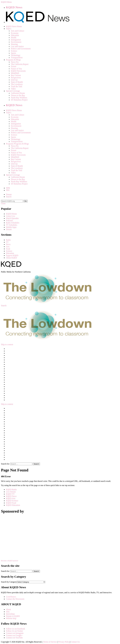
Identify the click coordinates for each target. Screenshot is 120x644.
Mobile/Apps (11, 227)
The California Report (20, 64)
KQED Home (11, 214)
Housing (14, 44)
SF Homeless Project (19, 100)
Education (15, 35)
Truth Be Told (16, 86)
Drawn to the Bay (18, 95)
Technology (16, 55)
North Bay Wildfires (19, 98)
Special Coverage (13, 91)
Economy (15, 33)
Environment (16, 42)
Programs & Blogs (13, 60)
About (8, 609)
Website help (11, 618)
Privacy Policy (64, 642)
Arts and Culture (18, 31)
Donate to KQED (13, 616)
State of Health (17, 82)
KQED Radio (11, 490)
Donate (9, 194)
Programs (10, 144)
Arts (8, 247)
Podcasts (9, 220)
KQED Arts (11, 498)
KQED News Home (14, 26)
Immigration (16, 40)
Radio (8, 240)
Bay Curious (16, 75)
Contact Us (75, 642)
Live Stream (11, 492)
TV (7, 242)
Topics (9, 29)
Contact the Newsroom (15, 599)
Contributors (11, 597)
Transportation (17, 58)
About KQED (11, 258)
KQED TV (10, 494)
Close (3, 203)
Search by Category (9, 582)
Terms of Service (50, 642)
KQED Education (13, 505)
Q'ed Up (14, 80)
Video (13, 89)
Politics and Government (21, 49)
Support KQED (12, 255)
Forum (14, 66)
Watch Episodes (12, 218)
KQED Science (12, 501)
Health (14, 38)
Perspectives (16, 78)
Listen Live (10, 216)
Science (14, 51)
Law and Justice (17, 46)
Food (8, 249)
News (8, 244)
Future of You (16, 69)
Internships (10, 614)
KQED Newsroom (18, 71)
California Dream (18, 93)
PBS (8, 190)
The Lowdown (17, 84)
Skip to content (7, 345)
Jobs (8, 612)
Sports (13, 53)
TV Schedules (12, 225)
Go (26, 201)
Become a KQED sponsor (10, 561)
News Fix (15, 62)
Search (9, 197)
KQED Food (11, 503)
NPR (8, 188)
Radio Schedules (13, 223)
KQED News (14, 7)
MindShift (15, 73)
